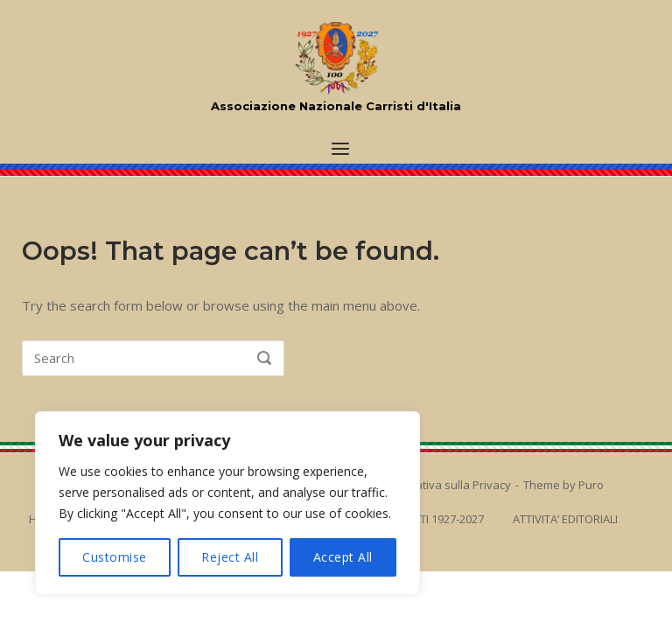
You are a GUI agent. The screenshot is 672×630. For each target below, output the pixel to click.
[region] (227, 503)
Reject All (230, 557)
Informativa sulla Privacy (446, 485)
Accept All (343, 557)
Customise (115, 557)
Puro (591, 485)
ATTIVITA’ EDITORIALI (565, 519)
